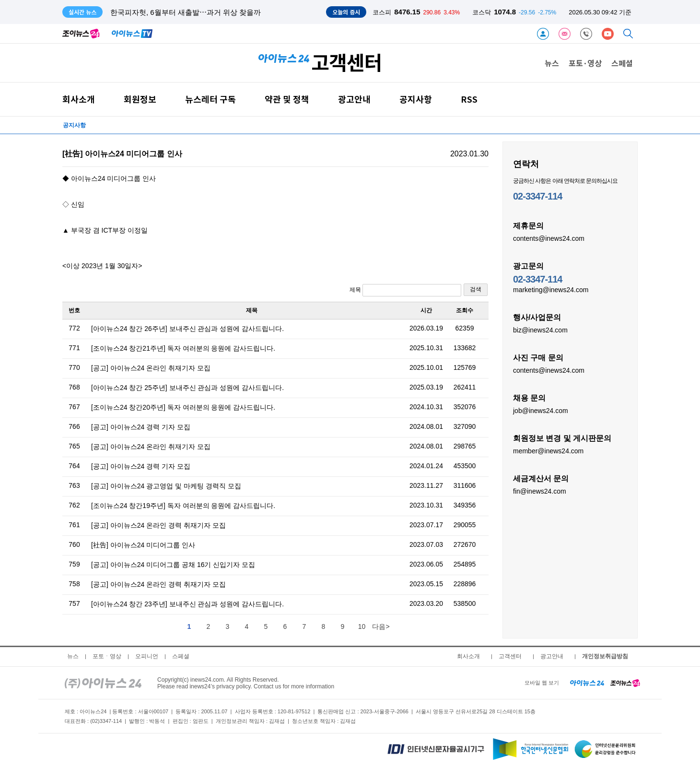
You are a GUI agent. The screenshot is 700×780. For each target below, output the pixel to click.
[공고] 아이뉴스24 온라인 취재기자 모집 (151, 368)
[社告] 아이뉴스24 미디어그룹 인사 (143, 545)
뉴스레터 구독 (210, 99)
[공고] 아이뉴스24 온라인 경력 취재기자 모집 (158, 525)
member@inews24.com (548, 450)
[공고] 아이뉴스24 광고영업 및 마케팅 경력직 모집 (166, 486)
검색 (476, 289)
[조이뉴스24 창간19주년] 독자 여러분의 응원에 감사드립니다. (183, 506)
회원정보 (140, 99)
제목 (405, 290)
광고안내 (354, 99)
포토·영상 (585, 63)
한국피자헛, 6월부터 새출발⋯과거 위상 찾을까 (186, 12)
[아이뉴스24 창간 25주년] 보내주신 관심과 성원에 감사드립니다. (187, 388)
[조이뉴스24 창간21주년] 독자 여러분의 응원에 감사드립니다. (183, 348)
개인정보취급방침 (605, 656)
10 (362, 626)
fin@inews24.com (540, 491)
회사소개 (79, 99)
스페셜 (622, 63)
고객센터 (510, 656)
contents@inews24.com (549, 238)
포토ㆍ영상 (107, 656)
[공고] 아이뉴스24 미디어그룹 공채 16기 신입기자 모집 (173, 565)
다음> (381, 626)
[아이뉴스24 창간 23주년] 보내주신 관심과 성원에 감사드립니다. (187, 604)
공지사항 (416, 99)
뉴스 (552, 63)
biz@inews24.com (540, 330)
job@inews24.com (541, 410)
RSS (469, 99)
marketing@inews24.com (551, 289)
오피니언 (147, 656)
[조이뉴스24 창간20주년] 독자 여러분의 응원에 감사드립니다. (183, 407)
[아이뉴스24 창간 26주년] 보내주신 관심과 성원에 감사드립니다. (187, 329)
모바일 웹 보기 (542, 683)
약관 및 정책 (287, 99)
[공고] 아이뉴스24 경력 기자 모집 (141, 427)
